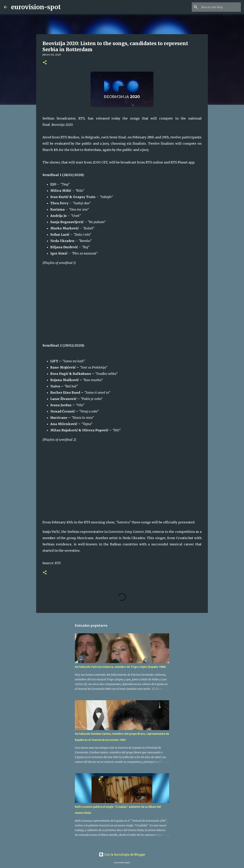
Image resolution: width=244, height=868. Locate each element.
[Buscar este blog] (220, 7)
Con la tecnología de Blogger (122, 854)
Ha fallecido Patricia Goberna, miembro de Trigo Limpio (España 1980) (120, 667)
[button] (45, 63)
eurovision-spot (36, 7)
